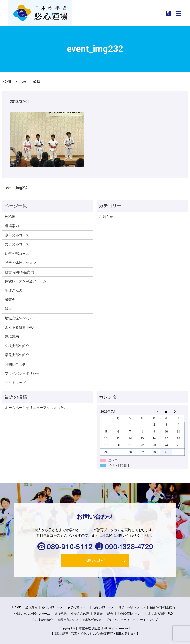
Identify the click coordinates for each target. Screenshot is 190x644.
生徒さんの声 (15, 290)
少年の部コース (17, 235)
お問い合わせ (15, 364)
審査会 (10, 300)
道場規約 (12, 336)
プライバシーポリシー (22, 373)
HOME (7, 82)
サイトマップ (15, 383)
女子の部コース (17, 244)
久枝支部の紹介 (17, 346)
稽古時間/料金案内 (20, 272)
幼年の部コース (17, 254)
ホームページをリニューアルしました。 (36, 408)
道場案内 (12, 226)
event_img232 (17, 188)
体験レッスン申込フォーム (26, 281)
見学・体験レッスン (21, 263)
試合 (8, 309)
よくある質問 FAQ (19, 327)
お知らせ (106, 217)
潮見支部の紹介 (17, 355)
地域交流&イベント (20, 318)
